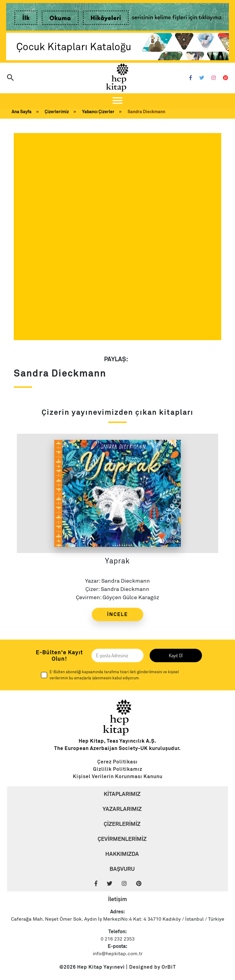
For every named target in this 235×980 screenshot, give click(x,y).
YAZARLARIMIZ (122, 809)
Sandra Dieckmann (146, 112)
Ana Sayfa (22, 112)
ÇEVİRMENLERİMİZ (122, 839)
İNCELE (117, 614)
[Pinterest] (226, 78)
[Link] (117, 18)
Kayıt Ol (176, 655)
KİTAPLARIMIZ (122, 794)
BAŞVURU (122, 869)
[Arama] (10, 78)
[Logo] (117, 77)
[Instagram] (214, 78)
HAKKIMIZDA (122, 854)
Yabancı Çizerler (98, 112)
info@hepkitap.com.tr (118, 954)
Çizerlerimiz (57, 112)
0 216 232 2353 (118, 939)
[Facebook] (191, 78)
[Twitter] (202, 78)
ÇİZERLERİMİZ (122, 824)
